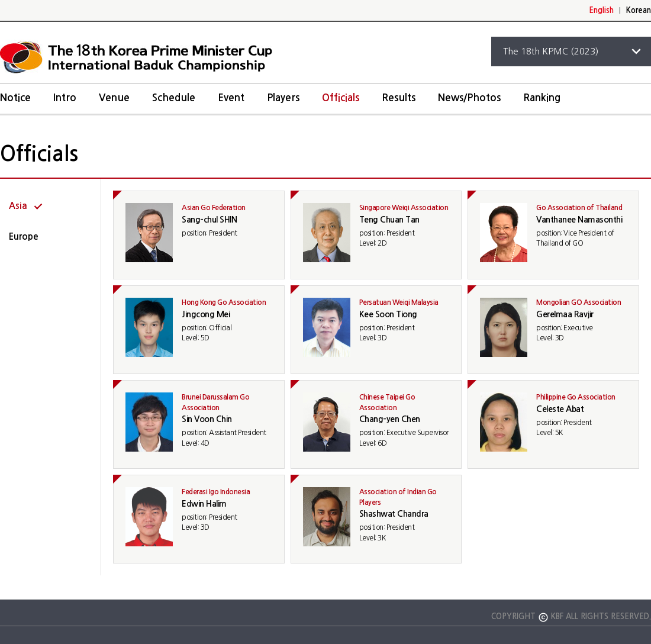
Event (231, 98)
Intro (65, 98)
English (601, 10)
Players (283, 98)
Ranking (542, 98)
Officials (341, 98)
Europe (24, 236)
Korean (639, 10)
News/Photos (469, 98)
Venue (114, 98)
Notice (15, 98)
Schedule (174, 98)
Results (399, 98)
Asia (18, 206)
